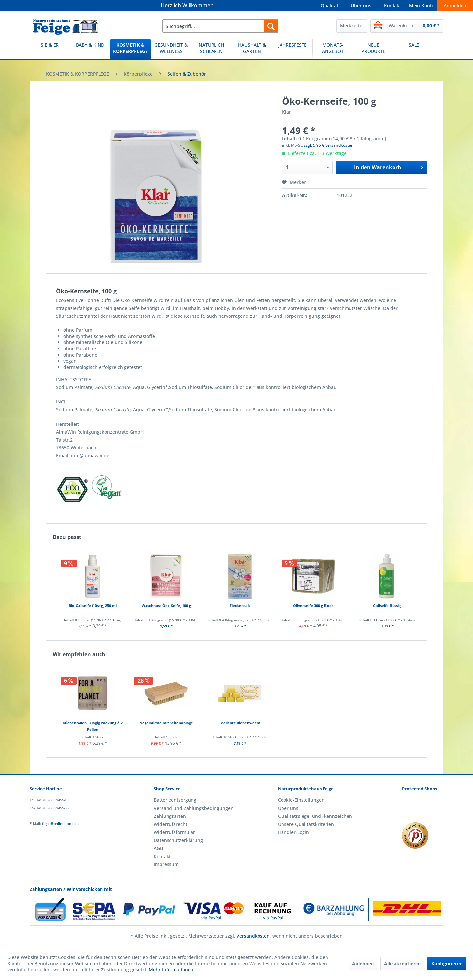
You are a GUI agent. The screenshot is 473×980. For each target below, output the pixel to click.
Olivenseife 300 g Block (313, 606)
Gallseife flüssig (387, 606)
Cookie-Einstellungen (301, 800)
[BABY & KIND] (90, 49)
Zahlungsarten (170, 816)
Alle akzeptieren (402, 963)
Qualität (329, 5)
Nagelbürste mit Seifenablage (166, 723)
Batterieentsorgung (175, 800)
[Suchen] (271, 26)
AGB (158, 848)
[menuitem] (220, 26)
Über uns (361, 5)
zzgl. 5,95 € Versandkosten (329, 145)
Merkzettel (352, 25)
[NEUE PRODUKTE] (373, 49)
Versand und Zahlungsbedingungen (194, 808)
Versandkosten (253, 936)
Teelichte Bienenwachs (240, 723)
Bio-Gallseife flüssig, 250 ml (93, 606)
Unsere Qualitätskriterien (306, 824)
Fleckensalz (240, 606)
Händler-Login (293, 832)
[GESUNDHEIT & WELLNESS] (171, 49)
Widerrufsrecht (170, 824)
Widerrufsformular (174, 832)
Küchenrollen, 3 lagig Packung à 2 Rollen (93, 726)
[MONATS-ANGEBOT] (333, 49)
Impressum (166, 864)
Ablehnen (363, 963)
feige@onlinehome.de (61, 824)
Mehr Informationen (171, 970)
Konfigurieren (447, 963)
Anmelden (455, 5)
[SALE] (414, 49)
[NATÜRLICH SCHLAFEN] (212, 49)
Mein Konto (422, 5)
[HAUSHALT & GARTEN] (252, 49)
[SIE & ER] (50, 49)
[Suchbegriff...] (220, 26)
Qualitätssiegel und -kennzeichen (315, 816)
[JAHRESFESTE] (292, 49)
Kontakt (393, 5)
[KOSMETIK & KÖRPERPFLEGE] (130, 49)
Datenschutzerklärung (178, 840)
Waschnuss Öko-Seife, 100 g (166, 606)
